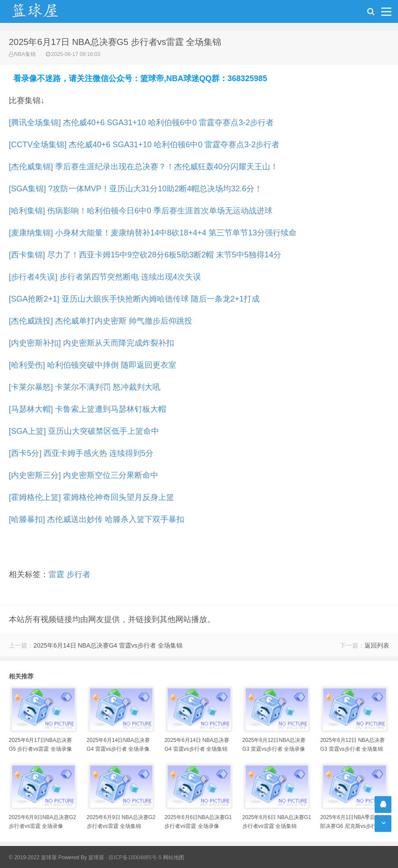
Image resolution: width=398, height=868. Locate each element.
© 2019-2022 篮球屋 (33, 857)
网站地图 (174, 857)
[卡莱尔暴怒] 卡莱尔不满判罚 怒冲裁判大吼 (85, 387)
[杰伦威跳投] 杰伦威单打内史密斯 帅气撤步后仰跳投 (100, 321)
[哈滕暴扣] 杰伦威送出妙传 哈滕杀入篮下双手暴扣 (97, 519)
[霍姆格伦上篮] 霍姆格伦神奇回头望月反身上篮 (91, 497)
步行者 (78, 574)
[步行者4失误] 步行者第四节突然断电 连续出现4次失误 (105, 277)
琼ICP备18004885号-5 (135, 857)
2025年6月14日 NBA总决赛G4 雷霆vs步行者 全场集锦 (108, 645)
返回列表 (377, 645)
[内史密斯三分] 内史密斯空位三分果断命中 (84, 475)
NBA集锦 (25, 54)
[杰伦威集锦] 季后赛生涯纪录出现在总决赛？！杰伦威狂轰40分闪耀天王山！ (143, 167)
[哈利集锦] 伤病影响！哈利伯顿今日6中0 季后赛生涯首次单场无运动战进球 (141, 211)
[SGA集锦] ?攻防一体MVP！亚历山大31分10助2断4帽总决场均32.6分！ (136, 189)
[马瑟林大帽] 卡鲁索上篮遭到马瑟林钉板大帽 (87, 409)
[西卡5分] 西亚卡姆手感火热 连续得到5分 (81, 453)
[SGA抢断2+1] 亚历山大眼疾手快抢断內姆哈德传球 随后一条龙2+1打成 (134, 299)
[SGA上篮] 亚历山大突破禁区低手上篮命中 (84, 431)
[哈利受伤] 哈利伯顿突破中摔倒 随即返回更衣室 (93, 365)
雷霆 (56, 574)
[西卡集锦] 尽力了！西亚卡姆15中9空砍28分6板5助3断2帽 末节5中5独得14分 (145, 255)
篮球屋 (96, 857)
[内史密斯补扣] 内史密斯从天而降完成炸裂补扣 (91, 343)
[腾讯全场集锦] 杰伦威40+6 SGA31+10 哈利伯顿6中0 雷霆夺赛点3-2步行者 (141, 123)
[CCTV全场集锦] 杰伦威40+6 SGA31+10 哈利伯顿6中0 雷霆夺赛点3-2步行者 (144, 145)
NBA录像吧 (44, 11)
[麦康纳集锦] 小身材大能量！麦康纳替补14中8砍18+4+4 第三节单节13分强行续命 (153, 233)
